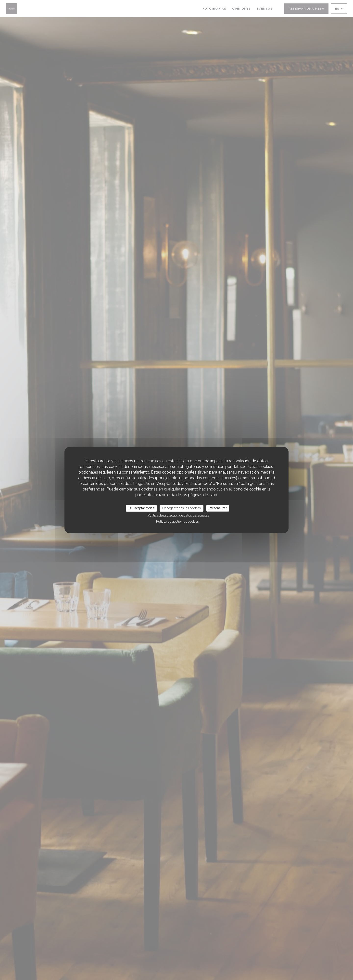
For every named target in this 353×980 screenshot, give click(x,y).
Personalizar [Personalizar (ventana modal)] (218, 508)
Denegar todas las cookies (182, 508)
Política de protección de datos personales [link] (178, 515)
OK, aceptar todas (141, 508)
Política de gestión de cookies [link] (177, 521)
